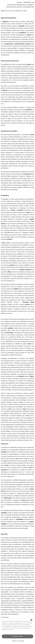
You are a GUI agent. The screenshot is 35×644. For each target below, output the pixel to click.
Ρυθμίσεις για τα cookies (18, 641)
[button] (31, 620)
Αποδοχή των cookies (17, 636)
